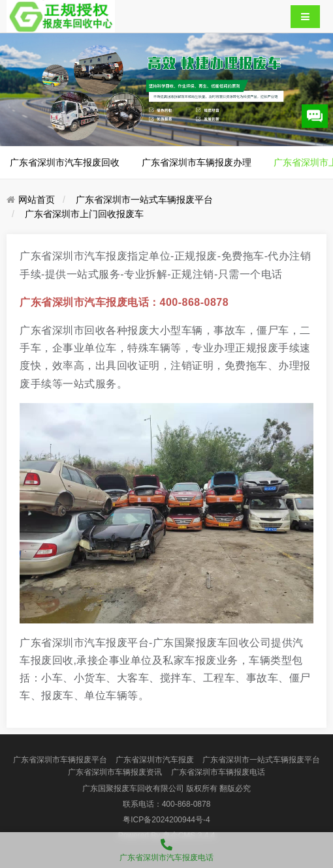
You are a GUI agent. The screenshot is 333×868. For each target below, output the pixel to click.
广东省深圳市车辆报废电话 (218, 772)
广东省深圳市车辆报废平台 (60, 760)
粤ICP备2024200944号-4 (166, 820)
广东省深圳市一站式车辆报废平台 (144, 200)
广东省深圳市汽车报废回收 (65, 162)
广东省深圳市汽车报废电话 (166, 847)
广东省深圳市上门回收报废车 (84, 214)
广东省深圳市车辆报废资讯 (115, 772)
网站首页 (37, 200)
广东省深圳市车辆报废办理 (197, 162)
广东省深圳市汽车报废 (155, 760)
